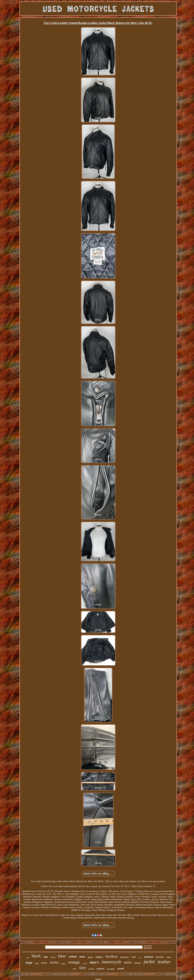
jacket (149, 962)
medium (149, 957)
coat (37, 963)
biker (62, 956)
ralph (134, 957)
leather (164, 962)
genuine (160, 957)
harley (54, 962)
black (36, 956)
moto (82, 957)
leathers (99, 957)
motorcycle (111, 962)
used (28, 958)
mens (128, 962)
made (140, 958)
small (168, 957)
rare (75, 969)
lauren (90, 957)
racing (85, 963)
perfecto (101, 969)
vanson (53, 957)
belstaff (91, 969)
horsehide (111, 969)
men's (94, 962)
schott (73, 956)
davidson (112, 956)
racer (44, 963)
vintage (74, 962)
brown (138, 963)
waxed (120, 969)
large (29, 963)
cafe (46, 957)
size (82, 968)
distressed (124, 957)
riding (63, 964)
